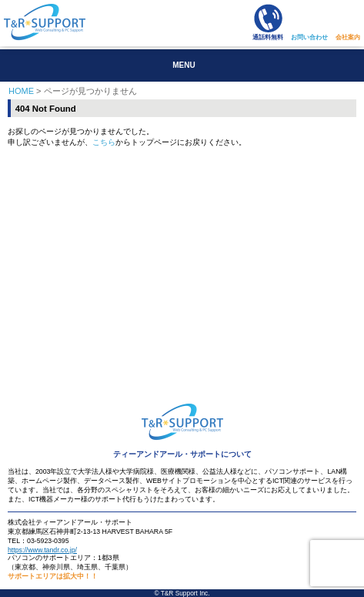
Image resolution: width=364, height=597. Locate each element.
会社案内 (348, 37)
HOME (21, 91)
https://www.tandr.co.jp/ (42, 550)
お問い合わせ (309, 37)
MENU (184, 65)
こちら (104, 142)
